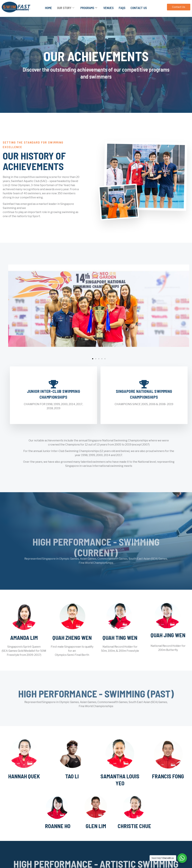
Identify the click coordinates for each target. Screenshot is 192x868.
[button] (12, 310)
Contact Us (139, 8)
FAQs (122, 8)
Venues (108, 8)
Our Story (66, 8)
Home (48, 8)
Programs (89, 8)
